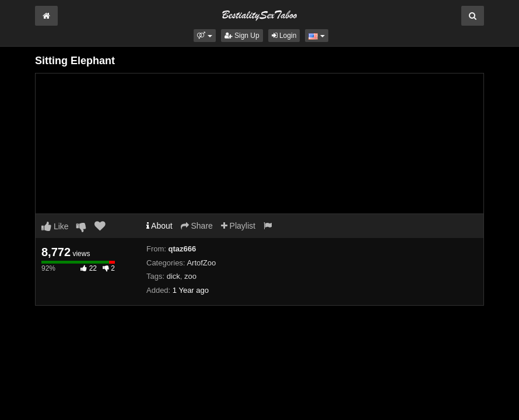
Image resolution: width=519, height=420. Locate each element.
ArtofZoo (201, 263)
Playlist (238, 226)
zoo (190, 276)
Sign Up (242, 36)
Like (55, 226)
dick (173, 276)
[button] (204, 36)
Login (284, 36)
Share (197, 226)
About (159, 226)
